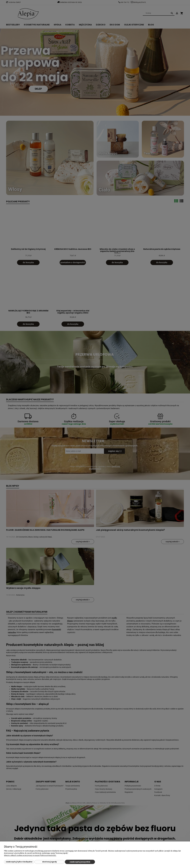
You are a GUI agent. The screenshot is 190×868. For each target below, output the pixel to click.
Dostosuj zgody (50, 862)
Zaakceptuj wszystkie (80, 862)
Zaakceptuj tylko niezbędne (19, 862)
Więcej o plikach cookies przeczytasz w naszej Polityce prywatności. (30, 855)
